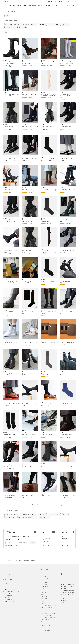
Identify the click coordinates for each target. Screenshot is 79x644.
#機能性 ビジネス (32, 518)
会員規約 (24, 546)
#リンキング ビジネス (10, 28)
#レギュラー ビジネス (44, 518)
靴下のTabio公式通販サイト (9, 560)
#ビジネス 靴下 (8, 24)
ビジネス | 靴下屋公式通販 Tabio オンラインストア (28, 560)
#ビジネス (7, 15)
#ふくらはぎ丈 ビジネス (55, 24)
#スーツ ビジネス (22, 28)
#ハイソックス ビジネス (20, 24)
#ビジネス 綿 (66, 24)
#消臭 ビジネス (43, 24)
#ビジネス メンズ (32, 24)
